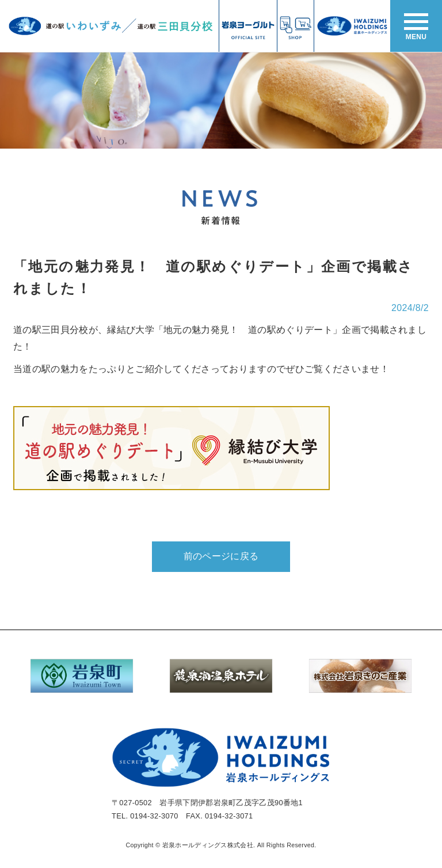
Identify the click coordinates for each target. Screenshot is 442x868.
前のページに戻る (221, 556)
